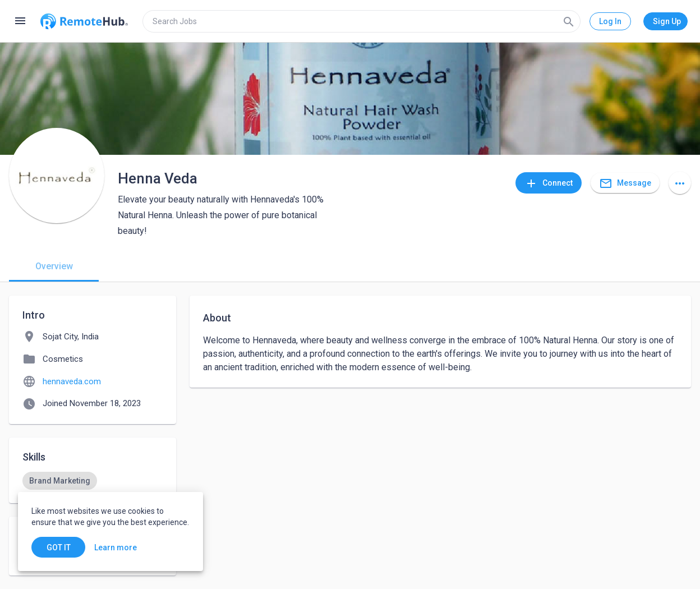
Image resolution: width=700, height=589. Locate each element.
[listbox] (93, 481)
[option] (60, 481)
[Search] (569, 21)
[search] (361, 21)
